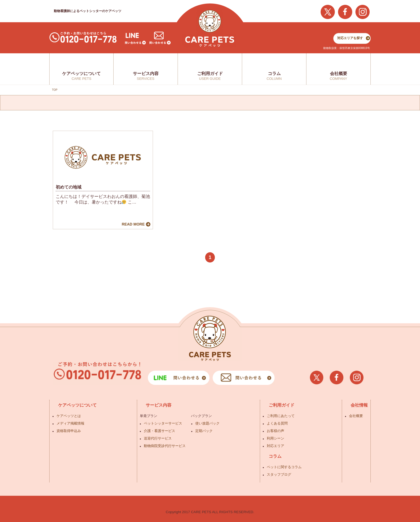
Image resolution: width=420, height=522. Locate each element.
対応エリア (275, 446)
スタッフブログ (279, 474)
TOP (55, 90)
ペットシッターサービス (163, 423)
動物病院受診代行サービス (165, 446)
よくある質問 (277, 423)
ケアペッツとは (69, 416)
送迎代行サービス (158, 438)
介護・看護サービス (160, 431)
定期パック (204, 431)
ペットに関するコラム (284, 467)
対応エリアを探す (350, 38)
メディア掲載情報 (70, 423)
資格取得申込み (69, 431)
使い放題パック (207, 423)
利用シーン (275, 438)
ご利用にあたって (281, 416)
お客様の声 (275, 431)
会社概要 (356, 416)
